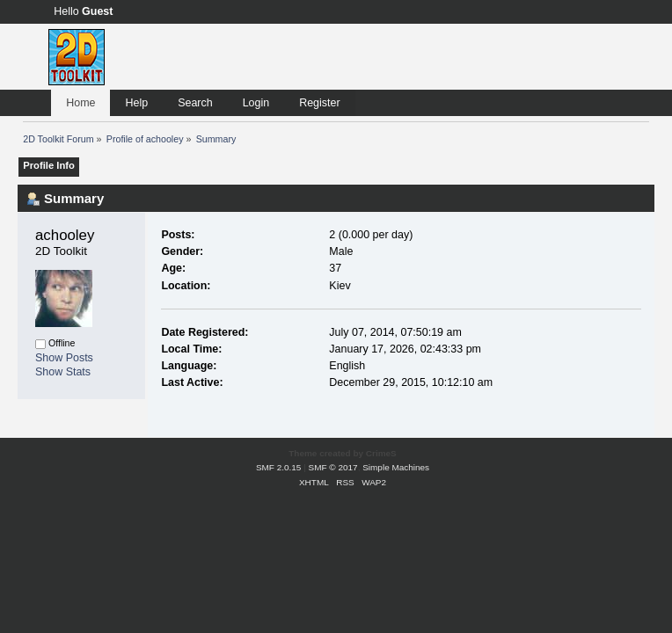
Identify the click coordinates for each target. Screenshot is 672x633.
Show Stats (63, 372)
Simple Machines (396, 467)
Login (256, 103)
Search (195, 103)
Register (319, 103)
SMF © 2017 (333, 467)
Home (80, 103)
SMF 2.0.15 (279, 467)
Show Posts (64, 358)
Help (136, 103)
